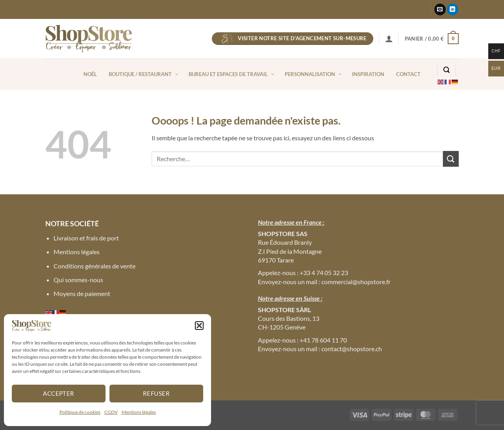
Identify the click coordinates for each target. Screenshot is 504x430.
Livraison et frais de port (86, 238)
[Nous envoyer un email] (440, 9)
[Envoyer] (451, 159)
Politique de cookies (80, 412)
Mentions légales (139, 412)
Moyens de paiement (82, 293)
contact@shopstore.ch (352, 349)
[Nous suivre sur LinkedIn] (453, 9)
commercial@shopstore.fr (356, 282)
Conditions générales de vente (94, 266)
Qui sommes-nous (78, 280)
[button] (199, 326)
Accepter (59, 393)
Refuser (156, 393)
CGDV (111, 412)
